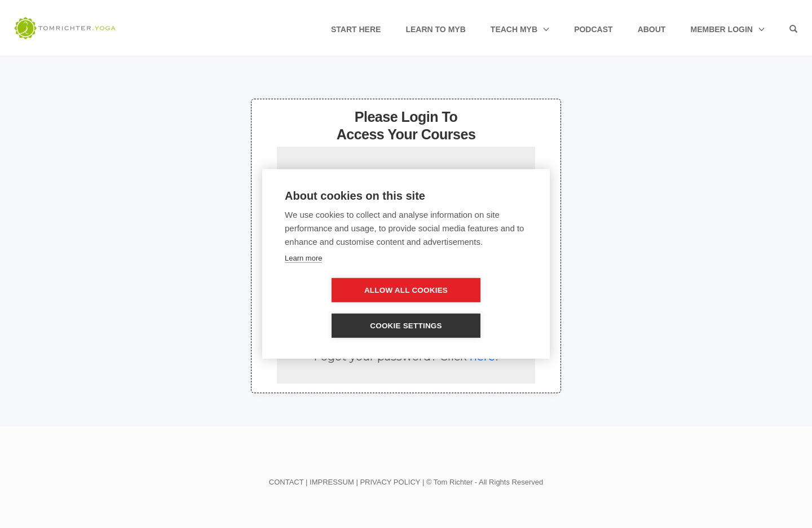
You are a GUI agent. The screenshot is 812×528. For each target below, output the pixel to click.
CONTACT (286, 482)
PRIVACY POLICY (390, 482)
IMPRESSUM (332, 482)
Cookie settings (471, 308)
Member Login (721, 29)
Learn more (303, 276)
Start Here (356, 29)
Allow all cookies (341, 308)
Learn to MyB (435, 29)
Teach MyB (514, 29)
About (652, 29)
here (482, 357)
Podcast (593, 29)
